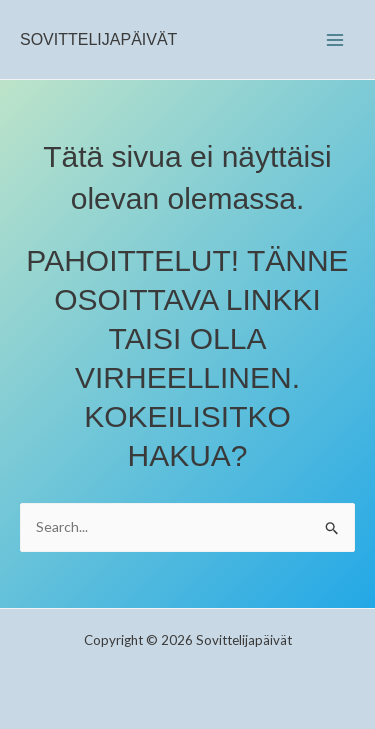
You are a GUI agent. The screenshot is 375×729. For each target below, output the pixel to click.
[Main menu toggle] (334, 39)
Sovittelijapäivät (98, 39)
